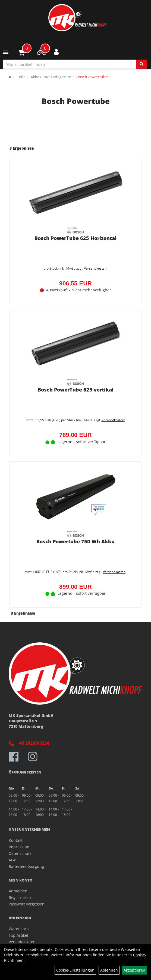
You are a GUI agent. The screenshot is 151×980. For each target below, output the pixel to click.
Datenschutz (20, 853)
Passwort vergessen (27, 904)
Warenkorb (19, 929)
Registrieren (20, 897)
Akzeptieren (134, 970)
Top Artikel (18, 935)
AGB (12, 860)
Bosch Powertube (92, 77)
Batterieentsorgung (26, 866)
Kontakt (16, 840)
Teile (21, 77)
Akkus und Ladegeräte (51, 77)
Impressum (19, 847)
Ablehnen (109, 970)
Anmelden (18, 891)
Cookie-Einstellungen (75, 970)
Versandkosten (95, 268)
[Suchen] (141, 64)
